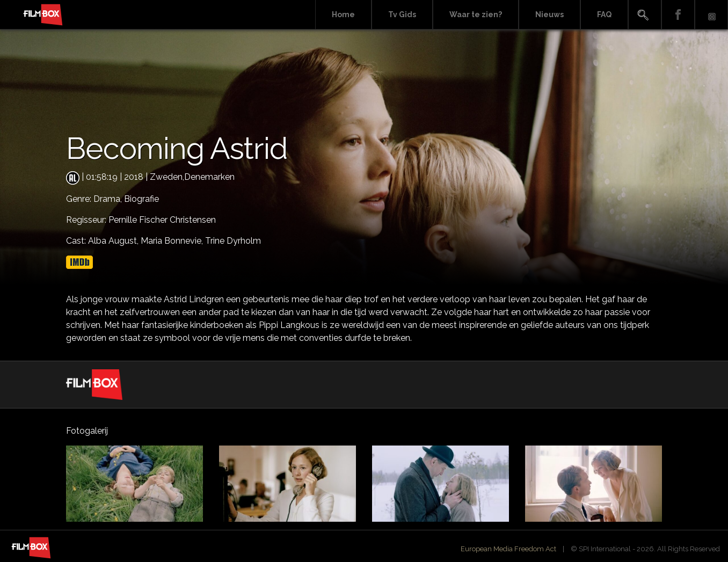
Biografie (141, 199)
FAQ (604, 14)
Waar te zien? (476, 14)
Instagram (711, 15)
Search (645, 15)
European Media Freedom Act (508, 549)
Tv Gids (402, 14)
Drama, (109, 199)
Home (343, 14)
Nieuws (549, 14)
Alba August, (114, 241)
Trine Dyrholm (233, 241)
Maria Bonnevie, (173, 241)
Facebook (678, 15)
